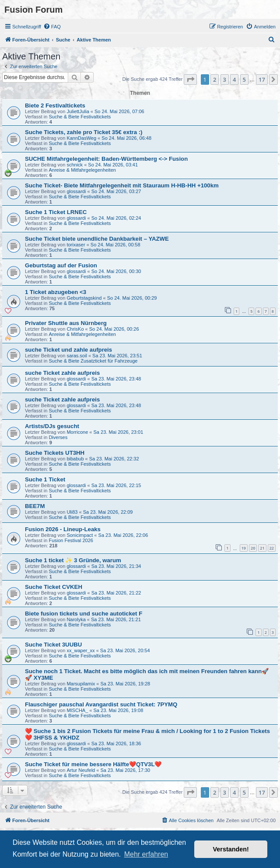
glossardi (76, 191)
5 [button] (244, 80)
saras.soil (77, 356)
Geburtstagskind (84, 298)
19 (244, 548)
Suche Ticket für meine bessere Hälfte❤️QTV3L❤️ (93, 764)
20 (253, 548)
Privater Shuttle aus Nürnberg (66, 323)
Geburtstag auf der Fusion (61, 265)
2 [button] (215, 80)
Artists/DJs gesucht (52, 426)
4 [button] (234, 80)
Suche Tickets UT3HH (55, 453)
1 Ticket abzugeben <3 (56, 292)
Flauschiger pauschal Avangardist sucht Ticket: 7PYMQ (101, 704)
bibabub (75, 459)
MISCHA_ (77, 710)
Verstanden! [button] (231, 849)
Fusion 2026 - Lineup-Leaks (63, 529)
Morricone (77, 432)
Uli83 (72, 512)
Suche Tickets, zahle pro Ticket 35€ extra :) (84, 132)
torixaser (76, 245)
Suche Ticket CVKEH (54, 587)
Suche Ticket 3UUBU (53, 645)
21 (262, 548)
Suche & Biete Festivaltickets (80, 117)
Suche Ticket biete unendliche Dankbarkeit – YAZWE (97, 239)
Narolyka (76, 619)
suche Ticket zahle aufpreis (62, 373)
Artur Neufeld (81, 770)
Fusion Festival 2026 (71, 540)
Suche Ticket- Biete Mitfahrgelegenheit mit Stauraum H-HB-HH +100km (122, 185)
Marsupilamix (81, 684)
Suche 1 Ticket (45, 479)
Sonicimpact (80, 535)
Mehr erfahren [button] (146, 854)
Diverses (58, 437)
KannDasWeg (81, 138)
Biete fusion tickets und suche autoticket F (84, 614)
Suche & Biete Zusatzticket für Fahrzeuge (93, 361)
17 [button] (262, 80)
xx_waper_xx (80, 650)
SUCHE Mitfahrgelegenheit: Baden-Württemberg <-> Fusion (106, 159)
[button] (190, 80)
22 (272, 548)
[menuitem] (52, 27)
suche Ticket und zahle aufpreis (68, 350)
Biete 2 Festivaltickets (55, 105)
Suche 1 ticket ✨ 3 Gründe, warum (73, 560)
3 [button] (225, 80)
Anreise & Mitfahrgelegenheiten (82, 170)
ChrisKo (75, 329)
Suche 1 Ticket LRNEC (56, 212)
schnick (75, 165)
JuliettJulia (78, 111)
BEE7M (35, 506)
